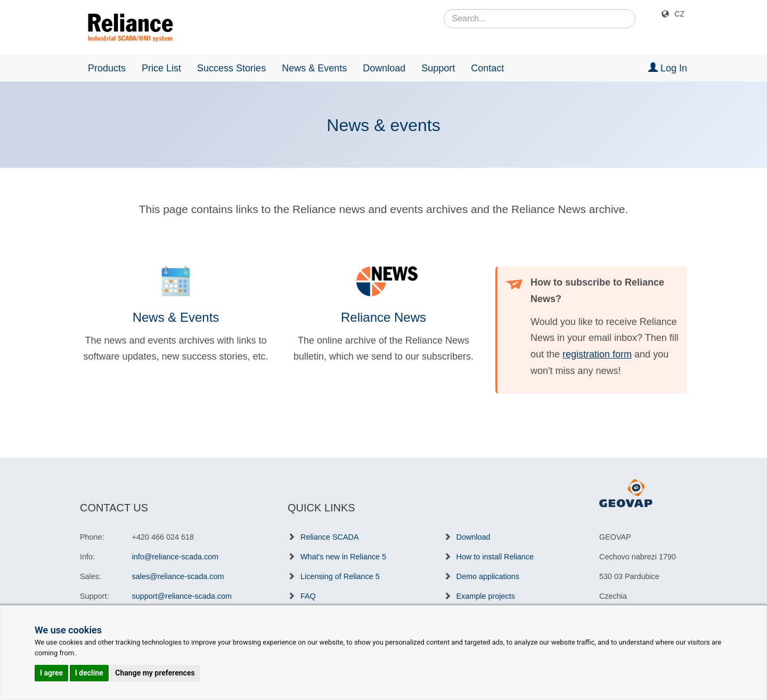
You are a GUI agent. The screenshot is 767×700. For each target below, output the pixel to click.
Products (107, 68)
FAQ (308, 596)
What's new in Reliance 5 (343, 557)
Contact (487, 68)
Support (438, 68)
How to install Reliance (495, 557)
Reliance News (383, 317)
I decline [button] (89, 673)
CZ (679, 14)
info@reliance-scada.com (176, 557)
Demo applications (488, 576)
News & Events (314, 68)
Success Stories (231, 68)
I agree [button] (51, 673)
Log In (668, 68)
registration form (597, 354)
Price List (161, 68)
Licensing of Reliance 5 (340, 576)
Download (384, 68)
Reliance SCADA (330, 537)
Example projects (486, 596)
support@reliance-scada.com (182, 596)
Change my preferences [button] (155, 673)
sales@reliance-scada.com (178, 576)
